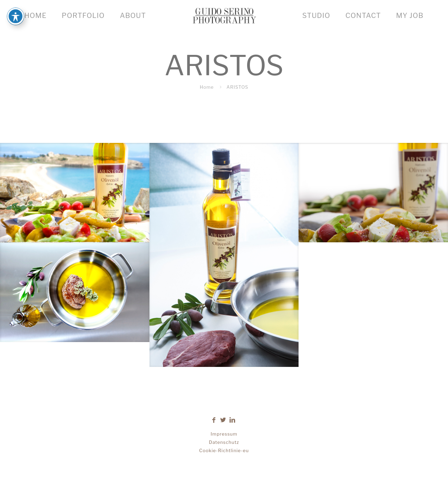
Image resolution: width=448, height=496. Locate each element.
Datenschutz (224, 442)
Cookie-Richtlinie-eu (224, 450)
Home (207, 87)
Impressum (224, 434)
